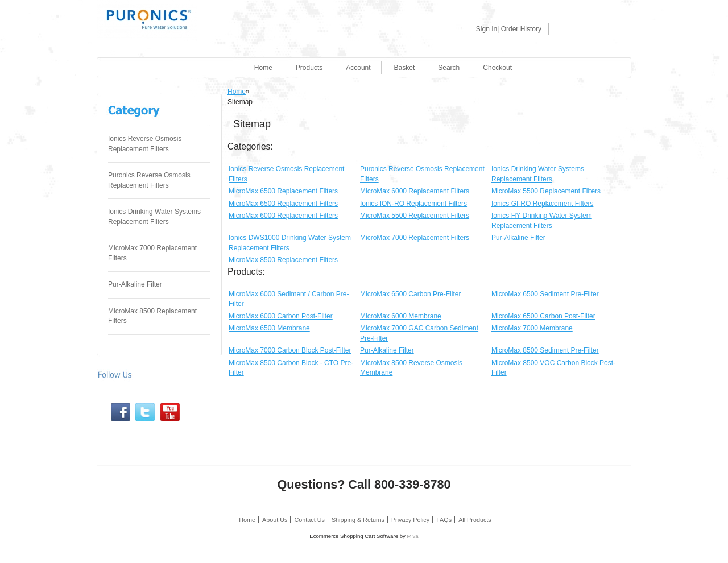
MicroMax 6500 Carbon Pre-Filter (410, 294)
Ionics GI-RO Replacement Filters (542, 204)
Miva (412, 536)
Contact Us (309, 520)
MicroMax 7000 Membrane (532, 328)
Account (358, 68)
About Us (275, 520)
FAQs (444, 520)
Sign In (487, 29)
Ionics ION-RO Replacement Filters (413, 204)
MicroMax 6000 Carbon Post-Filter (281, 316)
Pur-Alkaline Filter (135, 284)
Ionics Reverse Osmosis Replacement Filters (145, 144)
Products (309, 68)
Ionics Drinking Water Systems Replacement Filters (154, 217)
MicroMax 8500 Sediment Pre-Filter (545, 350)
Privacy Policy (410, 520)
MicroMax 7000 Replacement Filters (152, 253)
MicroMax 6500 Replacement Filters (283, 191)
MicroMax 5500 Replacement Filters (546, 191)
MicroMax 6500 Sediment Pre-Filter (545, 294)
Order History (521, 29)
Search (449, 68)
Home (263, 68)
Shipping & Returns (358, 520)
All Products (475, 520)
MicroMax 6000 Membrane (401, 316)
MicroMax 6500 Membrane (269, 328)
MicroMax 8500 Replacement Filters (152, 316)
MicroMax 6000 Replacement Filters (415, 191)
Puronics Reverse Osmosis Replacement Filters (149, 180)
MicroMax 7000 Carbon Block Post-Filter (290, 350)
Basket (405, 68)
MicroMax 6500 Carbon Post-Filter (543, 316)
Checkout (497, 68)
